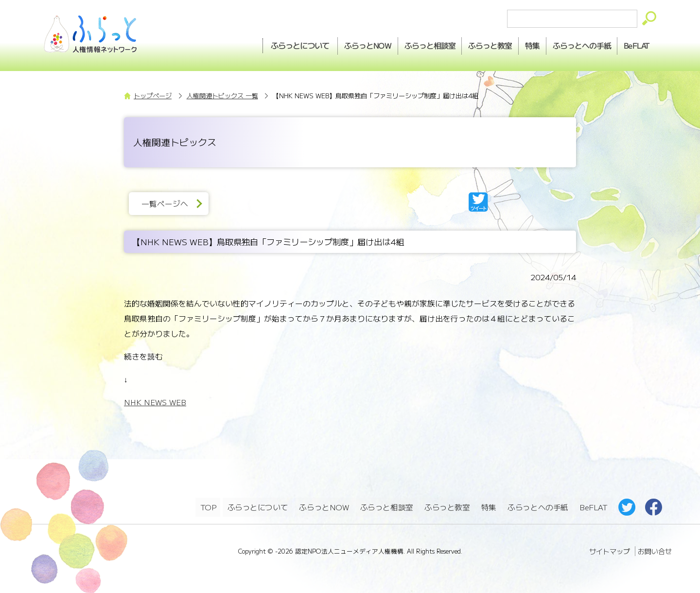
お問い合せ (655, 549)
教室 (477, 44)
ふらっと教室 (448, 506)
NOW (347, 44)
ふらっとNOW (324, 506)
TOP (208, 506)
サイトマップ (610, 549)
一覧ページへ (167, 204)
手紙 (576, 44)
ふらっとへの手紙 (538, 506)
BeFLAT (635, 44)
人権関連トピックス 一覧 (222, 96)
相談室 (413, 44)
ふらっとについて (278, 44)
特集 (523, 44)
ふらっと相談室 (387, 506)
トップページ (153, 96)
